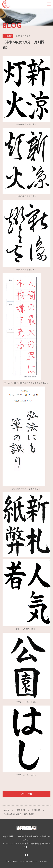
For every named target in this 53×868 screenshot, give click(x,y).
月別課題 (8, 36)
